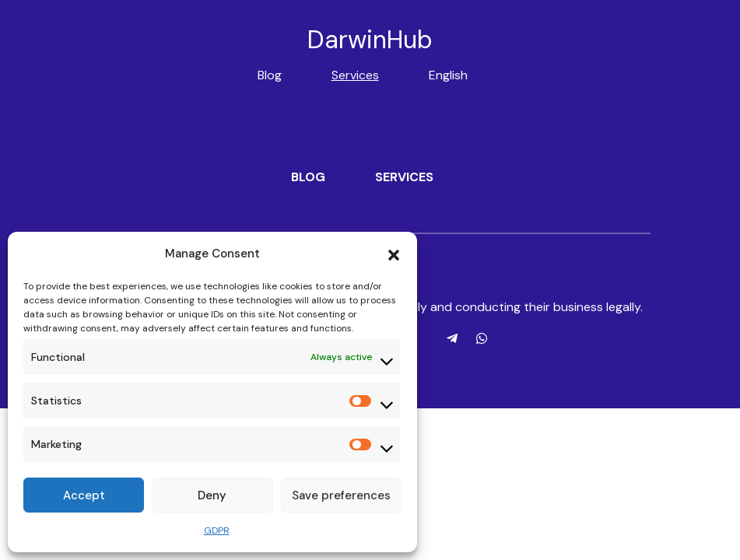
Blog (270, 75)
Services (355, 75)
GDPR (217, 530)
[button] (394, 254)
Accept (84, 495)
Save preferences (341, 495)
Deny (212, 495)
